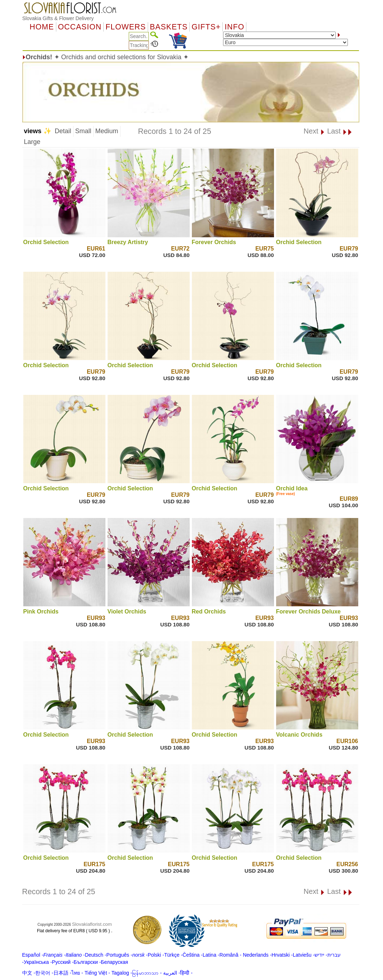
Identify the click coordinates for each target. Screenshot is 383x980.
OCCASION (80, 27)
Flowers (126, 27)
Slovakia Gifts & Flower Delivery (58, 18)
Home (42, 27)
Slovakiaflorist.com (92, 924)
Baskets (169, 27)
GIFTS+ (206, 27)
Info (234, 27)
